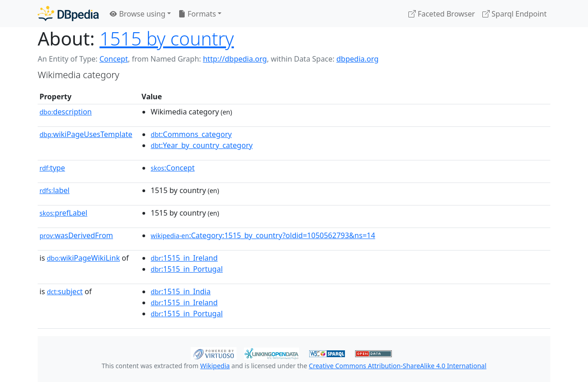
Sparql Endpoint (514, 14)
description (66, 112)
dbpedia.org (357, 59)
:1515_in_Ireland (184, 258)
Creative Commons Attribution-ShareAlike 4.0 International (397, 366)
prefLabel (63, 213)
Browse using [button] (138, 14)
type (52, 168)
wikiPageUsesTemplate (86, 134)
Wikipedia (215, 366)
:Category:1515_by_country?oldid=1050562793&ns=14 (263, 235)
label (55, 190)
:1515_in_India (181, 291)
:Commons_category (191, 134)
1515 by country (167, 38)
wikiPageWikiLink (83, 258)
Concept (113, 59)
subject (65, 291)
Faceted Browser (442, 14)
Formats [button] (197, 14)
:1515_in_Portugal (187, 269)
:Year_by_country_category (202, 145)
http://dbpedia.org (235, 59)
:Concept (173, 168)
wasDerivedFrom (76, 235)
